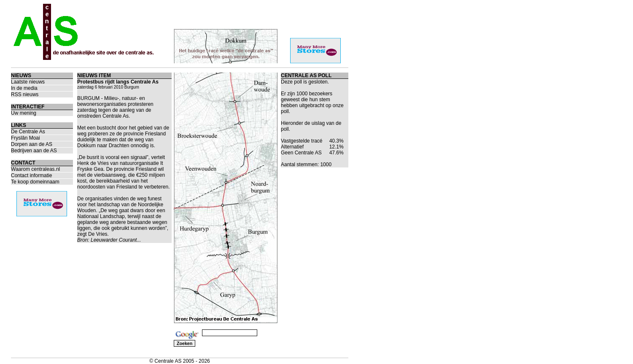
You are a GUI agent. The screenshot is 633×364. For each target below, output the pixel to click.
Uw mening (24, 113)
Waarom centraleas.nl (35, 169)
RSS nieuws (25, 94)
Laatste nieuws (28, 82)
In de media (24, 88)
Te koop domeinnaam (35, 182)
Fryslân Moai (26, 138)
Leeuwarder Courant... (116, 240)
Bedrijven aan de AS (34, 151)
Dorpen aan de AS (32, 144)
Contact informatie (31, 175)
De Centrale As (28, 132)
